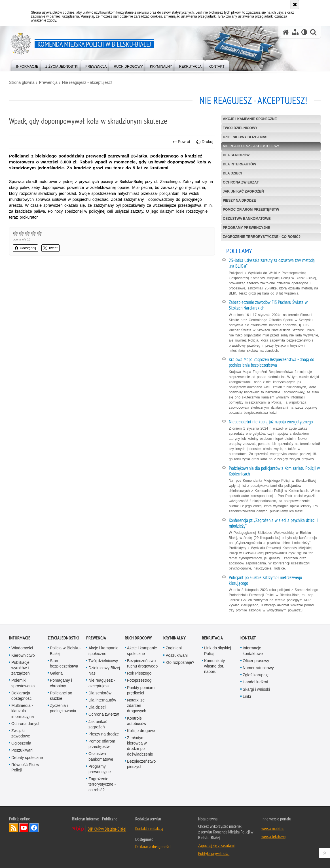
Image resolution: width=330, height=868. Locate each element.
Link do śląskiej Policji (218, 651)
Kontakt (248, 638)
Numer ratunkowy (258, 668)
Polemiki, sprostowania (23, 683)
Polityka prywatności (214, 853)
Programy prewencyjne (246, 228)
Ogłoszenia (21, 743)
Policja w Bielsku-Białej (65, 651)
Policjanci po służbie (61, 696)
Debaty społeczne (27, 758)
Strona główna (22, 82)
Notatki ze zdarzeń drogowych (137, 705)
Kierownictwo (23, 655)
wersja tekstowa (273, 836)
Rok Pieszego (139, 673)
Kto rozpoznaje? (180, 662)
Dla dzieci (232, 173)
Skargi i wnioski (256, 689)
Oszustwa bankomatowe (247, 219)
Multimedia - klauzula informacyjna (23, 711)
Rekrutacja (212, 638)
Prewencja (48, 82)
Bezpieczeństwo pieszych (141, 764)
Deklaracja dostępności (22, 696)
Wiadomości (22, 648)
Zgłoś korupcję (256, 675)
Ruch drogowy (138, 638)
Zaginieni (174, 648)
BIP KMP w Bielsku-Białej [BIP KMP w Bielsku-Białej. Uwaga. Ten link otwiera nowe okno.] (107, 829)
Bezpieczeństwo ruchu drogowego (142, 663)
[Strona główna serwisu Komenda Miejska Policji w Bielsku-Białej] (286, 32)
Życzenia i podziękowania (63, 708)
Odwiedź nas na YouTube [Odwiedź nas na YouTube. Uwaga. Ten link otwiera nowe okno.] (24, 828)
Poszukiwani (22, 750)
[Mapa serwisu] (295, 32)
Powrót (181, 142)
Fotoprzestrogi (140, 680)
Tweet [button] (50, 248)
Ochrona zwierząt (241, 182)
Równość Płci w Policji (25, 767)
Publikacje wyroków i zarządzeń (21, 668)
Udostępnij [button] (25, 248)
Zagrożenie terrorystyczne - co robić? (262, 237)
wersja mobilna (273, 828)
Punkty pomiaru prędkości (141, 690)
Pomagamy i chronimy (61, 683)
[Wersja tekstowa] (304, 32)
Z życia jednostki (63, 638)
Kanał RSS (14, 828)
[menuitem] (27, 65)
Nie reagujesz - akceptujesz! (87, 82)
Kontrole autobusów (137, 721)
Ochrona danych (26, 724)
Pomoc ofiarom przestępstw (251, 210)
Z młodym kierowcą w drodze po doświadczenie (140, 746)
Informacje (20, 638)
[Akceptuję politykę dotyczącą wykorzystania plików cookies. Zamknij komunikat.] (295, 5)
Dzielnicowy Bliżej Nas (245, 137)
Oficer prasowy (256, 661)
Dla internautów (240, 164)
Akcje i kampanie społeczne (250, 119)
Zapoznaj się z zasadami (216, 845)
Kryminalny (174, 638)
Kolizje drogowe (141, 731)
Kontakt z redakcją (149, 828)
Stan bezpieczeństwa (64, 663)
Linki (247, 696)
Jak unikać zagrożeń (243, 191)
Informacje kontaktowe (253, 651)
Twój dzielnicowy (240, 128)
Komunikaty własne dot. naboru (214, 666)
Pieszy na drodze (239, 201)
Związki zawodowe (21, 733)
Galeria (56, 673)
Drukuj (205, 142)
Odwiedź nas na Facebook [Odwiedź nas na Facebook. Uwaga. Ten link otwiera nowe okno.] (34, 828)
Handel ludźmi (255, 682)
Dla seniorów (236, 155)
